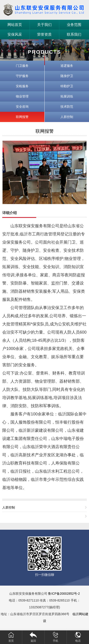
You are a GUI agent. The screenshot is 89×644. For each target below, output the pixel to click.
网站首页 (15, 25)
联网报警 (22, 117)
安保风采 (15, 34)
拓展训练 (67, 96)
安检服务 (22, 86)
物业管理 (22, 96)
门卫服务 (22, 66)
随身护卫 (67, 76)
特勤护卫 (67, 86)
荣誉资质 (44, 34)
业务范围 (74, 25)
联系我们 (74, 34)
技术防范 (67, 107)
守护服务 (22, 76)
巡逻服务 (67, 66)
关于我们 (44, 25)
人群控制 (67, 117)
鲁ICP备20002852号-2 (64, 594)
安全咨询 (22, 107)
